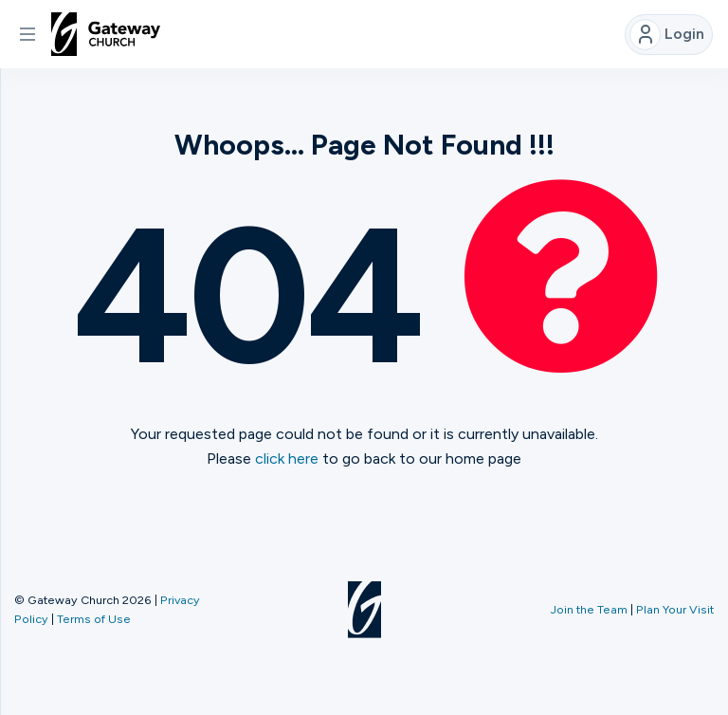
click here (287, 458)
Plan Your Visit (675, 609)
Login (667, 35)
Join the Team (589, 609)
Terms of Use (94, 619)
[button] (27, 34)
